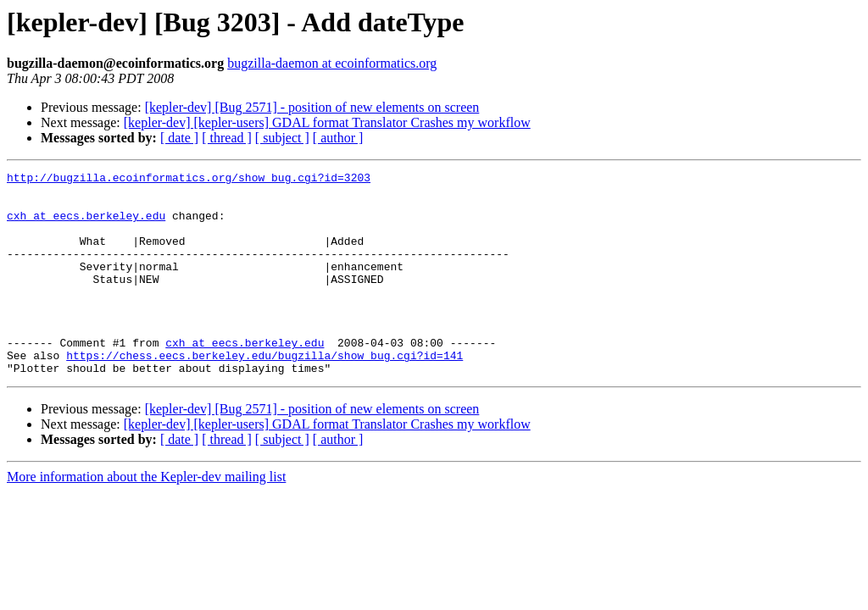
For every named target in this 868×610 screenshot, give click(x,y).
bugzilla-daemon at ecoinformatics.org (332, 63)
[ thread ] (227, 138)
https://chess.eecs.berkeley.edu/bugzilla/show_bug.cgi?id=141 (264, 393)
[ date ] (179, 138)
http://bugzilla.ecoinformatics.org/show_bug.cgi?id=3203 (189, 180)
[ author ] (338, 138)
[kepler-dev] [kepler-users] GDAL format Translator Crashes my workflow (327, 122)
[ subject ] (282, 138)
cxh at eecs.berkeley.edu (86, 225)
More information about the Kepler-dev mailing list (146, 517)
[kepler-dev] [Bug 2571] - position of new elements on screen (312, 107)
